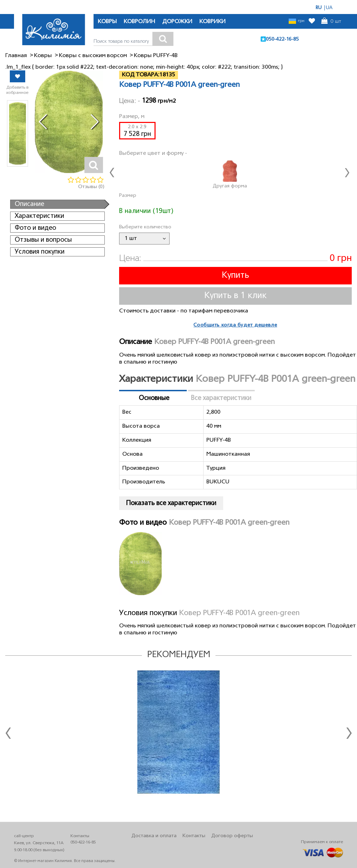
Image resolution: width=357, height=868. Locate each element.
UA (329, 8)
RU (319, 8)
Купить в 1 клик (235, 296)
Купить (235, 276)
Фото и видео (35, 228)
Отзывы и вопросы (43, 240)
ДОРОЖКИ (177, 22)
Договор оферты (232, 836)
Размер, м (132, 117)
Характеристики (39, 216)
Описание (29, 204)
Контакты (194, 836)
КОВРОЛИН (139, 22)
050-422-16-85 (282, 39)
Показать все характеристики (171, 503)
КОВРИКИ (212, 22)
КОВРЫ (107, 22)
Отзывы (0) (91, 187)
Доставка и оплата (154, 836)
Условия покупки (40, 252)
